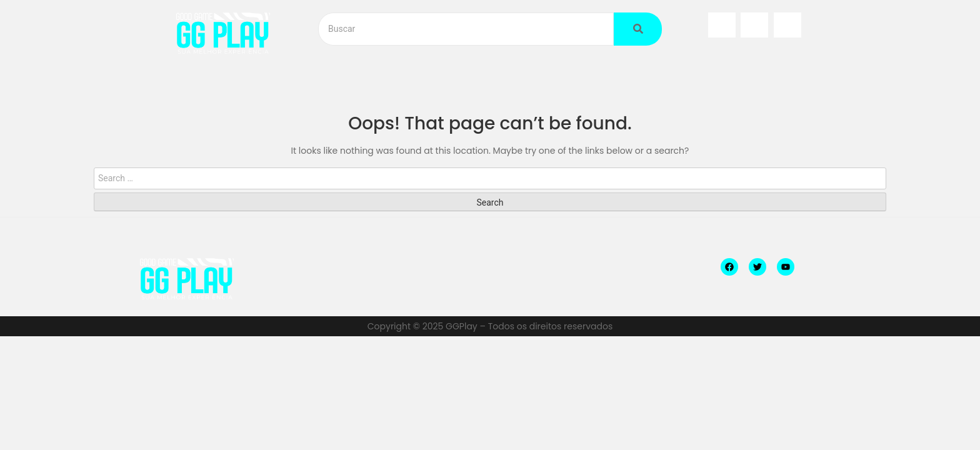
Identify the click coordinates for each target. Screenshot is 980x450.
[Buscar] (466, 29)
